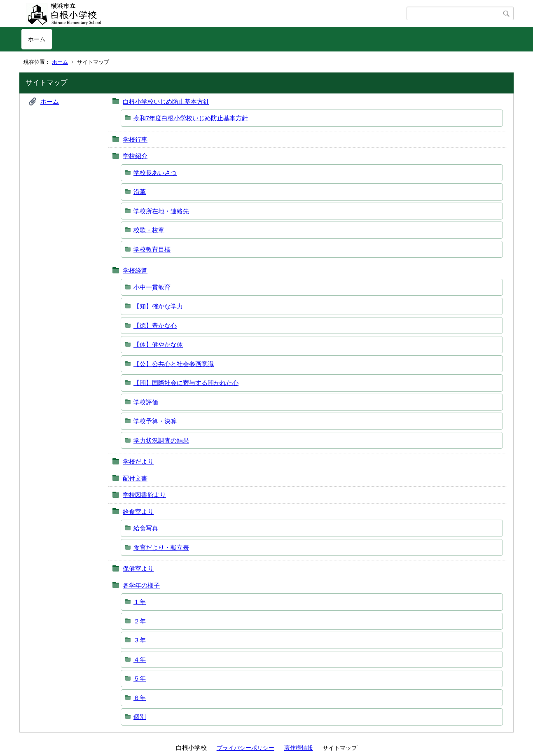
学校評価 (146, 402)
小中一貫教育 (152, 287)
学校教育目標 (152, 249)
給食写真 (146, 528)
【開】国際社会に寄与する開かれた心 (186, 383)
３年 (140, 640)
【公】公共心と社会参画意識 (174, 364)
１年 (140, 602)
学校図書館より (144, 495)
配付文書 (135, 478)
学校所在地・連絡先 (161, 211)
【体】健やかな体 (158, 344)
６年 (140, 698)
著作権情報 (299, 748)
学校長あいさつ (155, 173)
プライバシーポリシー (245, 748)
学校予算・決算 (155, 421)
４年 (140, 659)
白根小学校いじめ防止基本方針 (166, 101)
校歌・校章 (149, 230)
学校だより (138, 461)
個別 (140, 717)
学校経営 (135, 270)
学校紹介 (135, 156)
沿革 (140, 192)
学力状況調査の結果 (161, 440)
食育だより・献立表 (161, 547)
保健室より (138, 568)
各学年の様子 (141, 585)
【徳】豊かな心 (155, 325)
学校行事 (135, 139)
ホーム (37, 39)
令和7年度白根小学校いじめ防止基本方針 (191, 118)
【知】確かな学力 (158, 306)
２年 (140, 621)
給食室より (138, 512)
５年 (140, 678)
